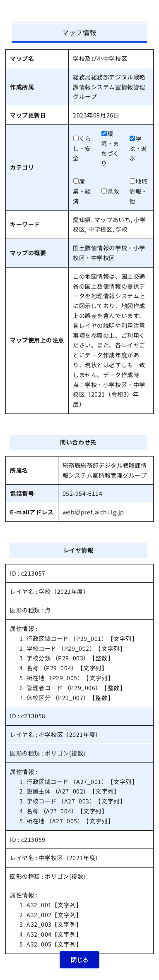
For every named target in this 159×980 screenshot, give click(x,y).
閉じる (79, 960)
